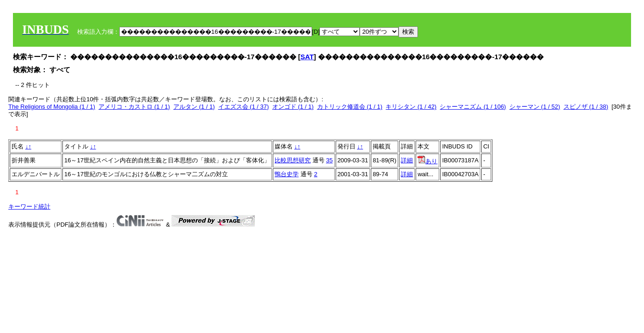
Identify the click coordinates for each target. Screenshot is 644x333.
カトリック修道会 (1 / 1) (350, 107)
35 (329, 160)
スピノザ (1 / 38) (586, 107)
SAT (307, 57)
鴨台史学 (287, 174)
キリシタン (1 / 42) (411, 107)
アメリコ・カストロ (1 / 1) (134, 107)
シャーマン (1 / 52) (535, 107)
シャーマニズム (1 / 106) (473, 107)
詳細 (407, 160)
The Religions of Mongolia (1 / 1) (52, 107)
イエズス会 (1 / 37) (244, 107)
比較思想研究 (293, 160)
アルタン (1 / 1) (194, 107)
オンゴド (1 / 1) (293, 107)
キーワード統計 (29, 207)
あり (427, 161)
